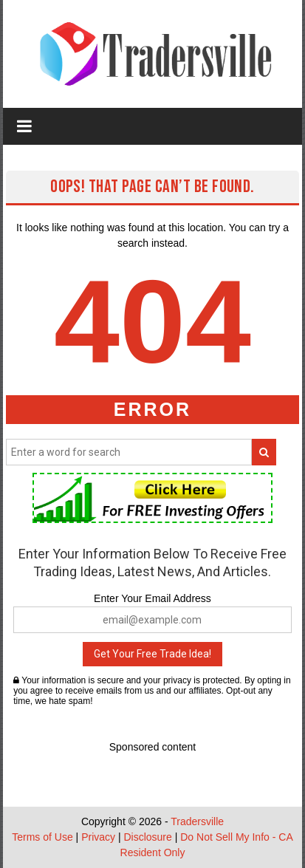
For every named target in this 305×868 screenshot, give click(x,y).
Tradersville (197, 821)
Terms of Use (42, 837)
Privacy (98, 837)
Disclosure (147, 837)
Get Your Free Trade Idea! (152, 654)
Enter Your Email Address (152, 598)
